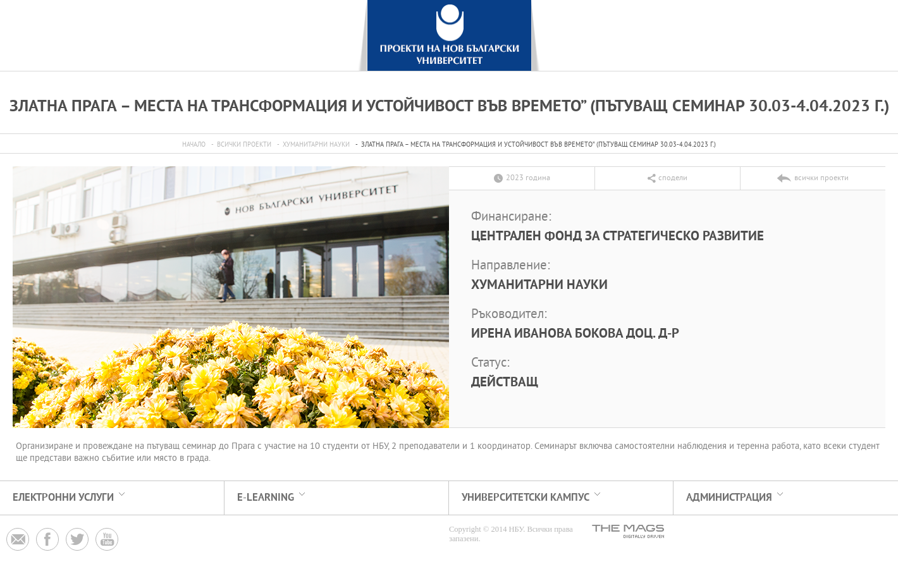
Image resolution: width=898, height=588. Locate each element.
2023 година (528, 178)
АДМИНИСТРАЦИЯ (729, 498)
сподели (673, 178)
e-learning (266, 498)
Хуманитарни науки (316, 145)
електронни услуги (63, 498)
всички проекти (244, 145)
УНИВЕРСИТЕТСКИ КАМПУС (526, 498)
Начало (194, 145)
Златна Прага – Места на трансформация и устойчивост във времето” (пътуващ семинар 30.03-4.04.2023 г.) (538, 145)
